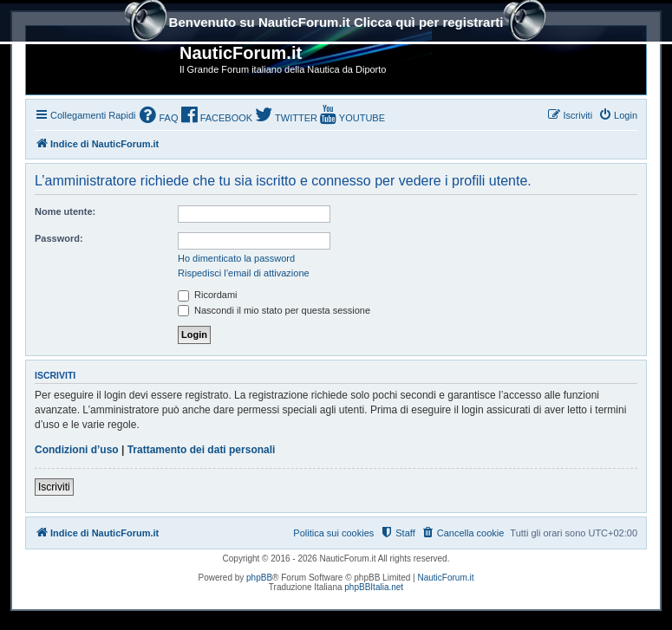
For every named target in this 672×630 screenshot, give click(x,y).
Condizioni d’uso (77, 450)
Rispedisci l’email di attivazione (244, 273)
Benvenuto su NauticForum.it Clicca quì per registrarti (336, 24)
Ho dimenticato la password (236, 258)
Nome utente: (65, 211)
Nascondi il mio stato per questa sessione (274, 310)
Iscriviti (54, 487)
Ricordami (208, 295)
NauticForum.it (446, 578)
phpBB (259, 578)
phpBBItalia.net (374, 587)
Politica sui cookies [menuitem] (333, 533)
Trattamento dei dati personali (202, 450)
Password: (59, 238)
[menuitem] (159, 117)
